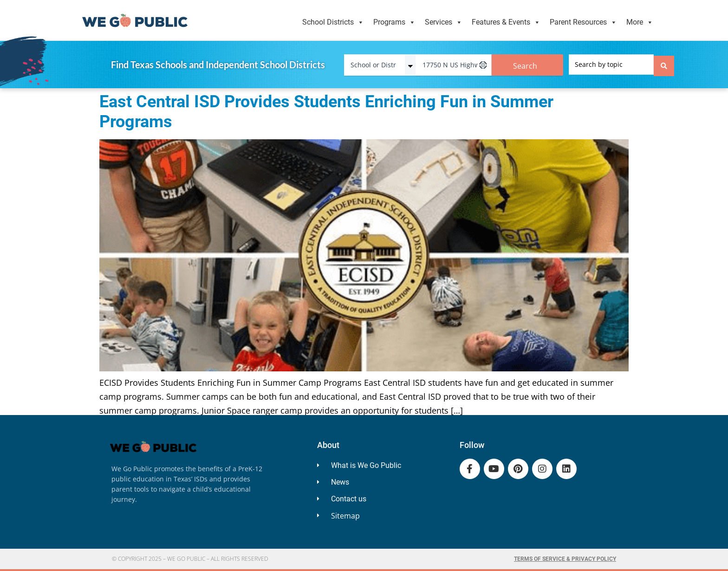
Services (444, 22)
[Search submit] (664, 65)
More (640, 22)
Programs (394, 22)
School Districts (333, 22)
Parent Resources (583, 22)
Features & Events (506, 22)
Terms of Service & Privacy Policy (565, 559)
